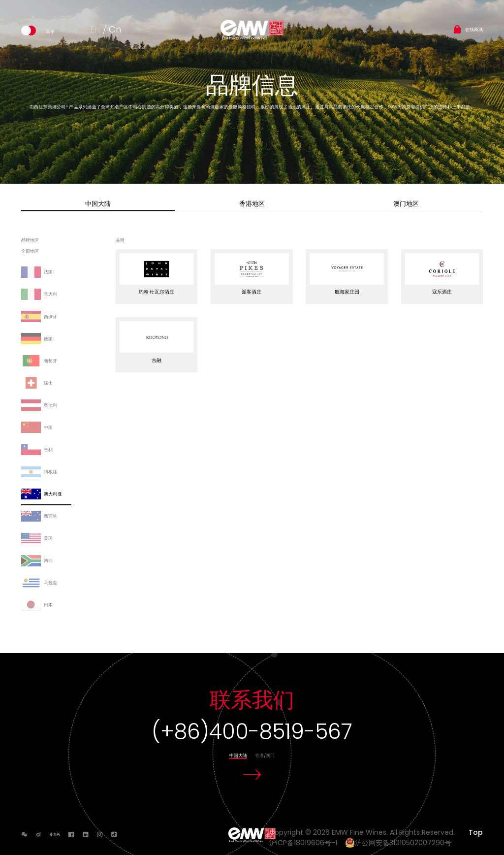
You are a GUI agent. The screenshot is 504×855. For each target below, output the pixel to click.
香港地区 (252, 204)
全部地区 (30, 252)
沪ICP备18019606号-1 (306, 843)
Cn (115, 29)
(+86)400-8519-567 (252, 732)
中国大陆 (98, 204)
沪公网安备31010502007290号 (398, 843)
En (95, 29)
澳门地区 (406, 204)
